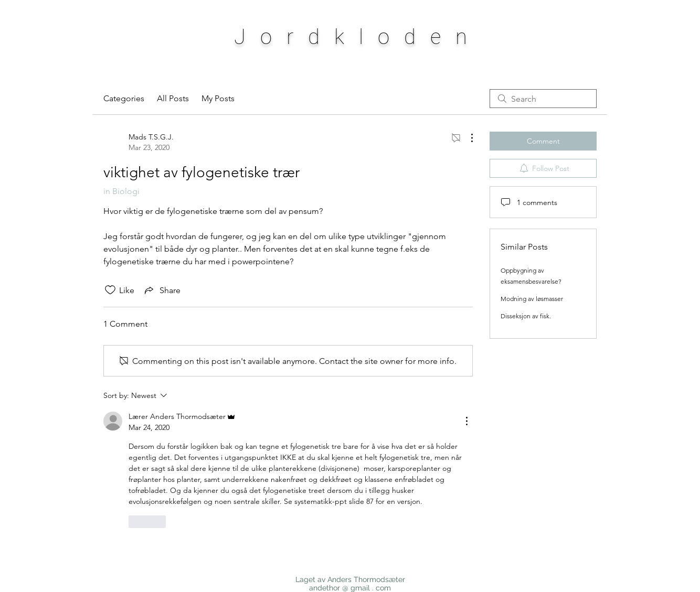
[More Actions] (466, 138)
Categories (124, 98)
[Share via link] (162, 290)
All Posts (173, 98)
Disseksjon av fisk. (526, 316)
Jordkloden (358, 37)
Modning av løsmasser (532, 299)
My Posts (218, 98)
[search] (543, 99)
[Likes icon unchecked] (110, 290)
